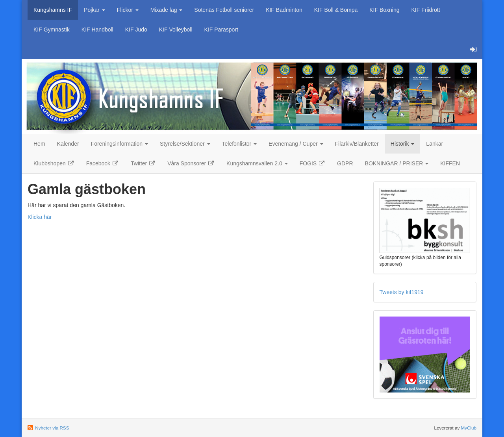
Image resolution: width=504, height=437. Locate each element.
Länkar (435, 144)
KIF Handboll (97, 30)
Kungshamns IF (53, 10)
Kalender (68, 144)
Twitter (143, 163)
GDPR (345, 163)
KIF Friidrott (426, 10)
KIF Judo (136, 30)
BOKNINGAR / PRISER (397, 163)
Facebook (103, 163)
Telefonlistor (240, 144)
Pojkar (94, 10)
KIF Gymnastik (52, 30)
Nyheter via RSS (52, 428)
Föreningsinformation (120, 144)
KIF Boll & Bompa (336, 10)
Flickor (128, 10)
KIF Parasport (221, 30)
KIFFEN (450, 163)
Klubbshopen (54, 163)
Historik (403, 144)
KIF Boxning (384, 10)
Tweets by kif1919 (402, 292)
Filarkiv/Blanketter (357, 144)
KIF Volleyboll (176, 30)
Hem (39, 144)
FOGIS (312, 163)
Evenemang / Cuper (296, 144)
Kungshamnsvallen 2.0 (257, 163)
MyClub (469, 428)
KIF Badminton (284, 10)
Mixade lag (167, 10)
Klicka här (40, 217)
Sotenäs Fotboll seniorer (224, 10)
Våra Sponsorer (191, 163)
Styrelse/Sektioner (185, 144)
